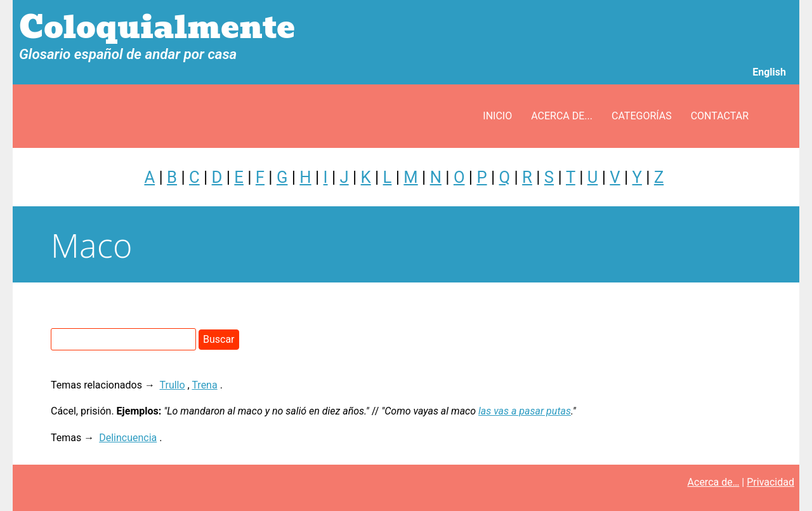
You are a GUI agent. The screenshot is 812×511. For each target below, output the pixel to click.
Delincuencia (128, 438)
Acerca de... (562, 116)
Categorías (642, 116)
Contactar (720, 116)
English (769, 72)
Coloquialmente (157, 28)
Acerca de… (714, 482)
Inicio (497, 116)
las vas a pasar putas (525, 411)
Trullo (173, 385)
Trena (204, 385)
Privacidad (770, 482)
